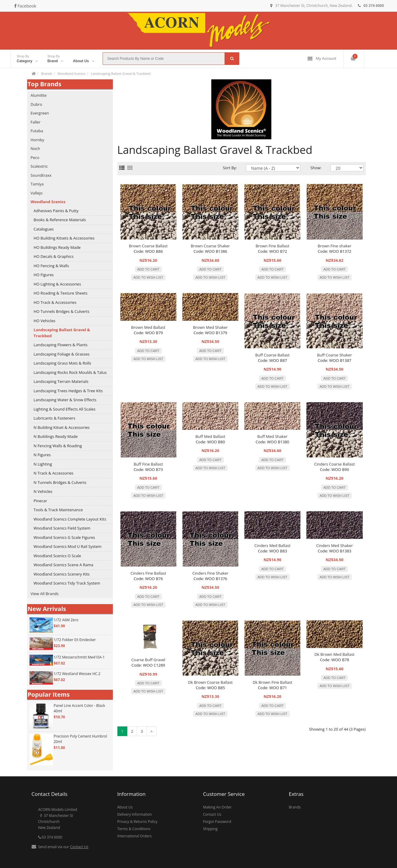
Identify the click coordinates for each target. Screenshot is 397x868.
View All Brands (45, 594)
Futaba (37, 131)
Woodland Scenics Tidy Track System (67, 583)
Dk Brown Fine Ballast (272, 682)
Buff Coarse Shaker (335, 355)
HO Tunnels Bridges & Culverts (62, 311)
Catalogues (44, 229)
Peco (35, 157)
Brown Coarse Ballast (148, 246)
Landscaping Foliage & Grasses (62, 354)
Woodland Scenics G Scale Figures (64, 537)
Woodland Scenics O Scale (57, 556)
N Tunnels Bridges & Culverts (60, 482)
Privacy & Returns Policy (138, 822)
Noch (36, 148)
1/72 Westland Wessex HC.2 (77, 674)
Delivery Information (135, 814)
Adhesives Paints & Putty (56, 211)
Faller (36, 122)
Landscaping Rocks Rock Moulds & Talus (70, 372)
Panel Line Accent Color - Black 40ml (79, 708)
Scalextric (39, 166)
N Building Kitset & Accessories (62, 427)
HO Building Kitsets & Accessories (64, 238)
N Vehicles (43, 491)
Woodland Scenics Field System (62, 528)
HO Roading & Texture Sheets (61, 293)
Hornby (37, 140)
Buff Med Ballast (210, 436)
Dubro (37, 104)
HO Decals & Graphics (54, 256)
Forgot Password (217, 822)
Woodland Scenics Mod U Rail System (68, 546)
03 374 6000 (50, 837)
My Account (322, 59)
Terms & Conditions (134, 829)
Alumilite (39, 95)
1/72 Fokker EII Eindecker (75, 640)
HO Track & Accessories (55, 302)
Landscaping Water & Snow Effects (65, 400)
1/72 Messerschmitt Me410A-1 (79, 657)
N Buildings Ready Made (56, 436)
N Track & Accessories (54, 473)
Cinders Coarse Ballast (335, 464)
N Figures (42, 455)
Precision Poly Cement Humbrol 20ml (80, 739)
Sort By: (230, 168)
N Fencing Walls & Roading (58, 446)
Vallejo (37, 193)
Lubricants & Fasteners (55, 418)
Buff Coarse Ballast (272, 355)
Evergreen (40, 113)
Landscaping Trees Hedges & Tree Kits (68, 391)
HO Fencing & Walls (51, 266)
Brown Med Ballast (148, 327)
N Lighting (43, 464)
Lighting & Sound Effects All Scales (65, 409)
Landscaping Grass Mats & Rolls (63, 363)
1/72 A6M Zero (66, 620)
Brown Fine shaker (334, 246)
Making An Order (217, 807)
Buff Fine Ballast (148, 464)
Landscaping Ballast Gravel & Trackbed (121, 73)
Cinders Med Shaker (335, 546)
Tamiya (37, 184)
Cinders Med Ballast (272, 546)
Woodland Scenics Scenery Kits (62, 574)
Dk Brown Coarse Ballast (210, 682)
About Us (125, 807)
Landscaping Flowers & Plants (61, 345)
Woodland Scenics (71, 73)
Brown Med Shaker (210, 327)
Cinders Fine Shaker (210, 573)
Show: (316, 168)
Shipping (211, 829)
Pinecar (40, 501)
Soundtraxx (41, 175)
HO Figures (44, 275)
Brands (47, 73)
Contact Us (79, 847)
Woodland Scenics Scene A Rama (64, 565)
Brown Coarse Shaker (210, 246)
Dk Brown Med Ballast (335, 654)
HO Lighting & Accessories (57, 284)
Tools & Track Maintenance (58, 510)
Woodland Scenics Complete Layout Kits (70, 519)
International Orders (135, 836)
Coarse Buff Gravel (148, 660)
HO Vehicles (45, 321)
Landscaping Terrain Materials (61, 381)
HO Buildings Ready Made (57, 247)
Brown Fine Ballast (272, 246)
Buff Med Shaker (273, 436)
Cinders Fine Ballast (148, 573)
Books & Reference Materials (60, 220)
